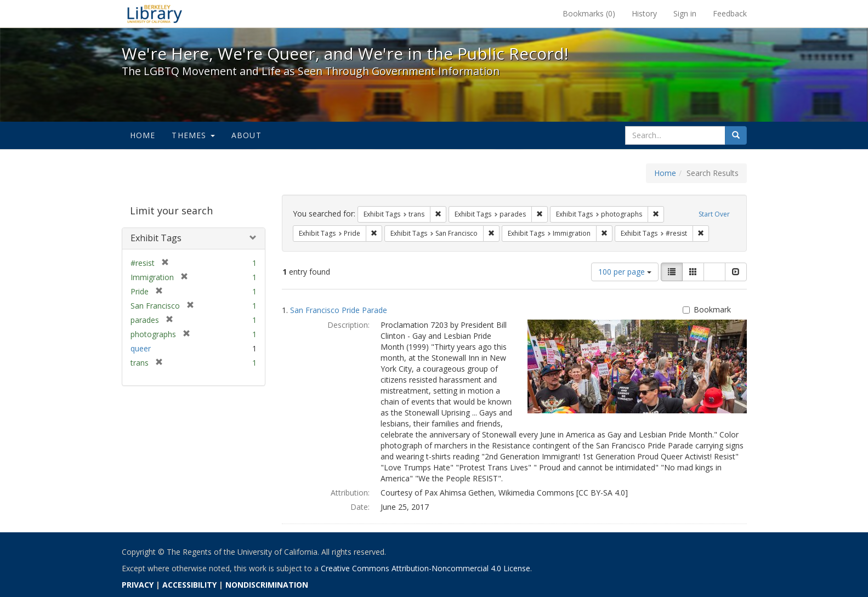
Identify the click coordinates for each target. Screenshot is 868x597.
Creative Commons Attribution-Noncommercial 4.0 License (426, 568)
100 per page (625, 272)
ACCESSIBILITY (189, 585)
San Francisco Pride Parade (339, 310)
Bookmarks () (589, 13)
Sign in (685, 13)
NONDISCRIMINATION (267, 585)
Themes (193, 135)
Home (143, 135)
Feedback (730, 13)
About (246, 135)
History (644, 13)
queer (141, 348)
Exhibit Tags (156, 238)
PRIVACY (138, 585)
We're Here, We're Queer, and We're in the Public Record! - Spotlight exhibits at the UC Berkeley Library (155, 14)
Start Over (714, 214)
